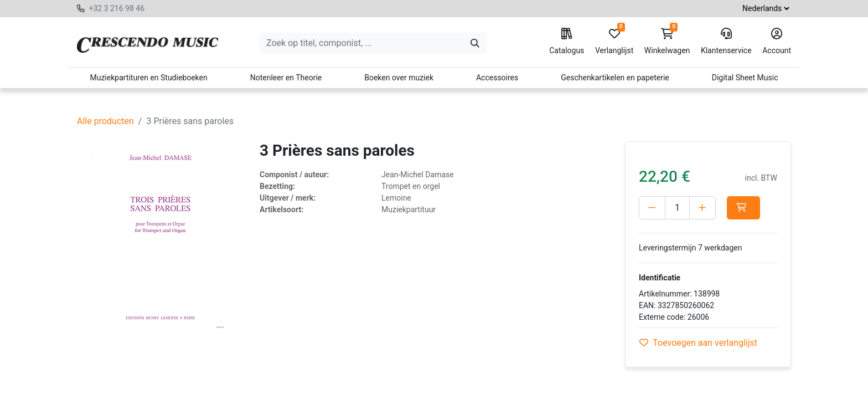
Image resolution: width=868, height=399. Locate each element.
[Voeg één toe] (702, 208)
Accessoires (497, 78)
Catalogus (567, 42)
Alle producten (105, 121)
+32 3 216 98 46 (117, 8)
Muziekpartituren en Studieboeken (148, 78)
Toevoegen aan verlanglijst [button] (698, 343)
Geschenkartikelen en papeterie (615, 78)
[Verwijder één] (652, 208)
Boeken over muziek (399, 78)
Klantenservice (726, 42)
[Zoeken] (475, 43)
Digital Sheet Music (745, 78)
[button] (743, 208)
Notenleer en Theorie (286, 78)
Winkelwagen (667, 42)
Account (777, 42)
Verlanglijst (614, 42)
